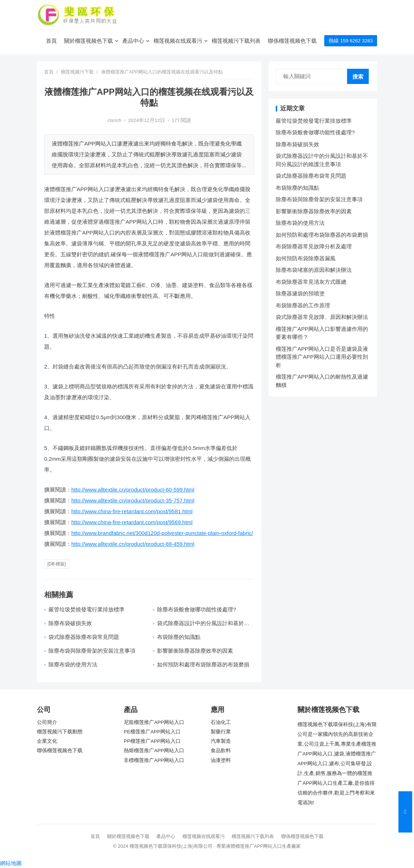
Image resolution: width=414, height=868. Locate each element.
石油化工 (221, 722)
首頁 (51, 41)
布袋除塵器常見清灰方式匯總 (311, 282)
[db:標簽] (57, 564)
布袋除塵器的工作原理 (303, 305)
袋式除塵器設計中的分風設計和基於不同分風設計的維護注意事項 (203, 626)
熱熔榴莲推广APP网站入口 (154, 751)
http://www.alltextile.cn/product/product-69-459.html (133, 544)
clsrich (114, 120)
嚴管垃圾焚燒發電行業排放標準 (86, 609)
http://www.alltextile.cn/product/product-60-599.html (133, 490)
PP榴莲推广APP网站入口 (152, 741)
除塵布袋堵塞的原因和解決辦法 (314, 270)
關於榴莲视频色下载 (88, 41)
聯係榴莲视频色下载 (292, 41)
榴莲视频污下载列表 (236, 41)
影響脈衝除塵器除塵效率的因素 (195, 651)
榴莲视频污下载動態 (60, 732)
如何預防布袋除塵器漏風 (306, 258)
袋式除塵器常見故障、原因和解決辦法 (322, 317)
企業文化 (47, 741)
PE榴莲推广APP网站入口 (152, 732)
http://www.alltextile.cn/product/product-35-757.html (133, 500)
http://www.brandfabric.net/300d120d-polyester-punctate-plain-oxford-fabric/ (162, 533)
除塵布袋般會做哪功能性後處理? (197, 609)
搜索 (358, 77)
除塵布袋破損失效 (70, 623)
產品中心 (133, 41)
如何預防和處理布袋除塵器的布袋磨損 (203, 664)
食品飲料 (221, 751)
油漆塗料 (221, 760)
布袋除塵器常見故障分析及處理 (314, 246)
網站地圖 (11, 863)
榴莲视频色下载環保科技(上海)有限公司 (171, 846)
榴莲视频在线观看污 (178, 41)
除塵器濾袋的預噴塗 (300, 293)
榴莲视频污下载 (77, 72)
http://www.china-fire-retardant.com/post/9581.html (132, 511)
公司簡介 (47, 722)
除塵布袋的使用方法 (73, 664)
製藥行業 (221, 732)
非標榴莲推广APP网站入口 (154, 760)
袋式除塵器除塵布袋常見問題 (84, 637)
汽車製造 (221, 741)
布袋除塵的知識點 (179, 637)
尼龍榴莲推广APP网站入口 (154, 722)
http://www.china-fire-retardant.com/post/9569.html (132, 522)
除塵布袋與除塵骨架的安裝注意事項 (92, 651)
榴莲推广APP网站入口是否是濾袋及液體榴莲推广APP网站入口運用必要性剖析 (322, 357)
